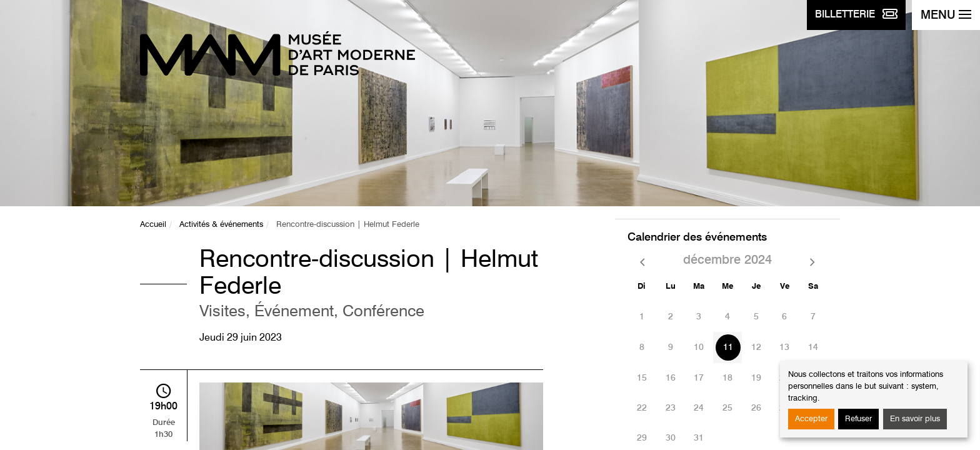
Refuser (858, 419)
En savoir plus (915, 419)
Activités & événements (221, 225)
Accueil (153, 225)
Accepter (811, 419)
